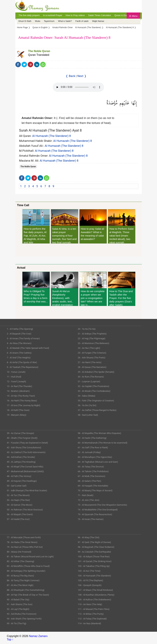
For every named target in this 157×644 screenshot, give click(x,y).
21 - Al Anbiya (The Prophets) (92, 334)
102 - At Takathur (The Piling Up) (94, 566)
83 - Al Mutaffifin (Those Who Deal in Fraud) (28, 566)
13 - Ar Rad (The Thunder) (19, 386)
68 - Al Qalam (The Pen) (89, 481)
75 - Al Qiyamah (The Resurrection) (95, 514)
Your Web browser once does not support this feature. (78, 87)
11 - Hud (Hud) (14, 377)
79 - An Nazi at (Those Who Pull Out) (25, 547)
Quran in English (123, 15)
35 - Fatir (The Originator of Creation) (96, 401)
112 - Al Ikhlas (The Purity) (91, 614)
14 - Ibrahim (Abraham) (18, 391)
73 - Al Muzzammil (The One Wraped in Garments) (102, 505)
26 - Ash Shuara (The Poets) (91, 358)
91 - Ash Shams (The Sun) (20, 604)
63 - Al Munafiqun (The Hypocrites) (95, 457)
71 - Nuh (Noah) (86, 495)
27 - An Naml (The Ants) (90, 362)
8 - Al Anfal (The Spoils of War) (22, 362)
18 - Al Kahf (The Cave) (18, 410)
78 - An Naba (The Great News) (22, 542)
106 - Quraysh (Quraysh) (90, 585)
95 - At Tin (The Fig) (16, 623)
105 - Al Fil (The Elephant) (90, 580)
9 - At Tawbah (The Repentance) (23, 367)
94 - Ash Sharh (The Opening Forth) (24, 619)
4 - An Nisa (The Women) (19, 343)
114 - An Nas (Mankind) (89, 623)
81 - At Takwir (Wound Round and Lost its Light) (30, 557)
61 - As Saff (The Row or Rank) (93, 448)
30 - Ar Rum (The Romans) (91, 377)
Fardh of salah (82, 21)
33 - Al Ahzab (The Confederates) (94, 391)
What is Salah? (65, 21)
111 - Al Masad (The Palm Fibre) (94, 609)
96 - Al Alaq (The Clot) (88, 537)
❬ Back (70, 76)
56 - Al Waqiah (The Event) (20, 514)
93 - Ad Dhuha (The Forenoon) (22, 614)
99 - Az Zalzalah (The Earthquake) (94, 552)
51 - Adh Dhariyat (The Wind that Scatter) (27, 491)
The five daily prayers (29, 15)
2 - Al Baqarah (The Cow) (19, 334)
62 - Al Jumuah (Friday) (89, 452)
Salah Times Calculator (100, 15)
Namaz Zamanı (38, 636)
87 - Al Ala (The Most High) (20, 585)
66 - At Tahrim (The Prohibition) (93, 471)
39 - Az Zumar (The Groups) (21, 433)
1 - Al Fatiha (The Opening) (20, 329)
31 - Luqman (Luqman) (89, 381)
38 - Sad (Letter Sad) (88, 415)
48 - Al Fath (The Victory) (19, 476)
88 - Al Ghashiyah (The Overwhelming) (26, 590)
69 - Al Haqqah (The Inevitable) (93, 486)
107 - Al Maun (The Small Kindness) (95, 590)
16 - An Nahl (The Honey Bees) (22, 401)
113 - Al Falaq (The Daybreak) (92, 619)
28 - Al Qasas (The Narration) (92, 367)
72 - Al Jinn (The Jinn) (88, 500)
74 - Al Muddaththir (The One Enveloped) (98, 510)
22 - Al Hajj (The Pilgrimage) (91, 338)
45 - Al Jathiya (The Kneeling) (21, 462)
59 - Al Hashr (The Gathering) (92, 438)
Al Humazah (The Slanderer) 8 (51, 136)
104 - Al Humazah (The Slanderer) (94, 576)
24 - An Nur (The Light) (89, 348)
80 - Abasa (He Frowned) (19, 552)
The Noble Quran (39, 51)
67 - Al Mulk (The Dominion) (91, 476)
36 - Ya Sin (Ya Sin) (87, 405)
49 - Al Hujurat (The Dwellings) (22, 481)
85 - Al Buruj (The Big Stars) (20, 576)
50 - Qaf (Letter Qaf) (17, 486)
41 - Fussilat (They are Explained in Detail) (27, 443)
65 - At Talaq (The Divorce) (91, 467)
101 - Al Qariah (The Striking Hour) (95, 561)
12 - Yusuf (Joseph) (16, 381)
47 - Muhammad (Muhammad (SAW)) (25, 471)
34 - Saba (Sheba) (86, 396)
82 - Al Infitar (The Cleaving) (21, 561)
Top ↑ (10, 639)
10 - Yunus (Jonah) (16, 372)
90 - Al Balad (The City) (18, 600)
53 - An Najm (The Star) (18, 500)
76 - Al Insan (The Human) (91, 519)
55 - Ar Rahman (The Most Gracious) (25, 510)
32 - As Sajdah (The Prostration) (93, 386)
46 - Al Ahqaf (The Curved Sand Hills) (25, 467)
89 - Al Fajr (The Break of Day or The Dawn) (28, 595)
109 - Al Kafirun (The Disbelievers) (94, 600)
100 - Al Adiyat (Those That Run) (94, 557)
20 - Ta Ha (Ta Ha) (87, 329)
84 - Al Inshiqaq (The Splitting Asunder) (26, 571)
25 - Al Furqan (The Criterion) (92, 353)
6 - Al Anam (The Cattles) (19, 353)
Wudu (38, 21)
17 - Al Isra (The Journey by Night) (24, 405)
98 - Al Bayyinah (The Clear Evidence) (96, 547)
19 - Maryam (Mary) (16, 415)
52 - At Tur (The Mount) (18, 495)
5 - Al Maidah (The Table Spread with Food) (28, 348)
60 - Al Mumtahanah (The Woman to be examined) (103, 443)
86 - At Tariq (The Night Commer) (23, 580)
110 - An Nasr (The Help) (90, 604)
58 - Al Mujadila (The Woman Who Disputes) (99, 433)
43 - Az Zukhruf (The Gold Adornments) (26, 452)
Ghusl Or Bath (25, 21)
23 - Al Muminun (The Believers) (93, 343)
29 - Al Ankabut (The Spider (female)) (96, 372)
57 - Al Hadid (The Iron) (18, 519)
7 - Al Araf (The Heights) (19, 358)
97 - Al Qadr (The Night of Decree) (94, 542)
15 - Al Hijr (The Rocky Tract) (21, 396)
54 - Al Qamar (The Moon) (20, 505)
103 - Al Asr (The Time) (89, 571)
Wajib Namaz (98, 21)
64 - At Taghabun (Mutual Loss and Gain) (98, 462)
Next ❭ (82, 76)
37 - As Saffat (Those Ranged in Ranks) (97, 410)
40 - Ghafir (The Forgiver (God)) (22, 438)
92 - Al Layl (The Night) (18, 609)
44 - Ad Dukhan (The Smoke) (21, 457)
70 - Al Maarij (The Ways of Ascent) (95, 491)
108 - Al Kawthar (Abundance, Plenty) (96, 595)
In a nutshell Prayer (53, 15)
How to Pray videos (75, 15)
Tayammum (49, 21)
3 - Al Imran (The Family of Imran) (23, 338)
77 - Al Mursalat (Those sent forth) (24, 537)
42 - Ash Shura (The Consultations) (24, 448)
